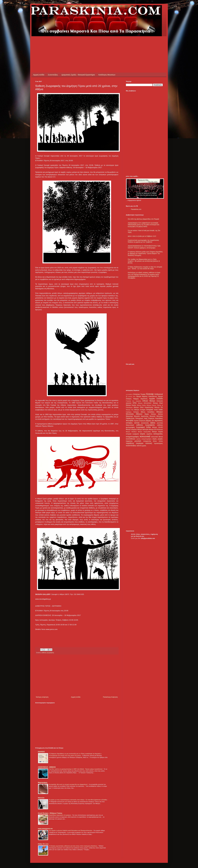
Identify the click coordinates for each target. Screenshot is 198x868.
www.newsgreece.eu (45, 829)
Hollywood (159, 394)
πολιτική (149, 443)
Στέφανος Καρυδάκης (155, 418)
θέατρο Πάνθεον (131, 432)
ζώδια (148, 427)
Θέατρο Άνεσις (131, 405)
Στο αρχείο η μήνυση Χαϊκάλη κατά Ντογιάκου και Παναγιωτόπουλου (71, 831)
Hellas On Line (43, 844)
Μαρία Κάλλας (150, 414)
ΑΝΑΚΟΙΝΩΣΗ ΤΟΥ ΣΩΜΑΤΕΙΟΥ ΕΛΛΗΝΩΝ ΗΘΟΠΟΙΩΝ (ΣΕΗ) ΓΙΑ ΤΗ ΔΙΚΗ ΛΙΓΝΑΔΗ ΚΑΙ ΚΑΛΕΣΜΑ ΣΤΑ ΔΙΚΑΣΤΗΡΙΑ (144, 225)
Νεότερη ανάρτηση (42, 697)
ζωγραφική (141, 427)
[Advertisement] (81, 42)
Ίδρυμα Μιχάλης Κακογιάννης (147, 396)
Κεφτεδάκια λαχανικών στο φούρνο (60, 815)
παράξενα (130, 443)
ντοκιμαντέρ (147, 441)
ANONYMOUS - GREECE (47, 767)
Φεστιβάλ (130, 421)
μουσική (138, 441)
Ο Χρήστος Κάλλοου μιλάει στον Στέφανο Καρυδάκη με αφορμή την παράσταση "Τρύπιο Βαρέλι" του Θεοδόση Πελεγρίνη (145, 254)
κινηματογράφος (132, 437)
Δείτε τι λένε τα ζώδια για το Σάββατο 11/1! (142, 236)
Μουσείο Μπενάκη (156, 416)
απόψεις (129, 423)
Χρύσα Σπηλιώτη (140, 421)
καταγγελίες (158, 434)
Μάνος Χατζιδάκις (148, 412)
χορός (144, 446)
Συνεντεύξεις (53, 75)
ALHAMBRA (129, 394)
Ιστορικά (150, 410)
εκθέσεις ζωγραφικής (48, 653)
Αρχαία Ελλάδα (156, 399)
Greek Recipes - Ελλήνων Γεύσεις (50, 813)
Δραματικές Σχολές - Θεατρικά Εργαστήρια (78, 75)
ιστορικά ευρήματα (132, 434)
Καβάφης (129, 412)
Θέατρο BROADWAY (145, 403)
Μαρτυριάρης (43, 783)
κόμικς (155, 439)
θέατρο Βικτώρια (143, 430)
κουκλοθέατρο (131, 439)
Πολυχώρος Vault (141, 418)
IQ (127, 396)
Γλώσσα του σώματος (134, 401)
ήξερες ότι (150, 421)
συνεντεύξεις (131, 446)
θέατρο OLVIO (157, 427)
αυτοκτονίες (145, 423)
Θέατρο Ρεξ (130, 410)
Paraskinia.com (136, 209)
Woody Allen (132, 397)
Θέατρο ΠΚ (159, 407)
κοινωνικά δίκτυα (157, 437)
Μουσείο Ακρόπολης (141, 416)
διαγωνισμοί (130, 425)
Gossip (150, 394)
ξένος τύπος (158, 441)
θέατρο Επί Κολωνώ (156, 430)
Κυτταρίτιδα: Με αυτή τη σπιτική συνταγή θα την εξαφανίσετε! (68, 784)
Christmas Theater (139, 394)
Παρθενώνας (130, 418)
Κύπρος (136, 412)
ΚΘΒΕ (161, 410)
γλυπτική (160, 423)
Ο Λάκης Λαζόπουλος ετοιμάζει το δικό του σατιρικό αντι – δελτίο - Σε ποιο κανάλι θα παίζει (145, 268)
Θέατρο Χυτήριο (140, 410)
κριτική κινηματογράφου (144, 439)
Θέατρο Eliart (158, 403)
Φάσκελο (41, 798)
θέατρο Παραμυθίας (144, 432)
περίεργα (140, 443)
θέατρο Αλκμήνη (131, 430)
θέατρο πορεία (157, 432)
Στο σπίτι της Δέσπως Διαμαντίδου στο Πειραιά (143, 219)
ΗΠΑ (135, 403)
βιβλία (153, 423)
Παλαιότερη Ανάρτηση (110, 697)
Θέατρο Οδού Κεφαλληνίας (144, 407)
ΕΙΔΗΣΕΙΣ (41, 752)
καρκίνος (149, 434)
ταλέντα (139, 446)
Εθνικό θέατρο (149, 401)
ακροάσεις (159, 421)
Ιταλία (156, 410)
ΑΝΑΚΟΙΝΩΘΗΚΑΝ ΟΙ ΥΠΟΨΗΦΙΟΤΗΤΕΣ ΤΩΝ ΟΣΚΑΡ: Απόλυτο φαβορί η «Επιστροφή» (144, 247)
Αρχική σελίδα (39, 75)
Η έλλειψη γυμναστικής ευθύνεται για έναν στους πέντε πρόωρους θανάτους (73, 846)
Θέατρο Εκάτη (141, 405)
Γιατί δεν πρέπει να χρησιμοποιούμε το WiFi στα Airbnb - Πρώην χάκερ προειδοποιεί (76, 769)
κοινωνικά (145, 436)
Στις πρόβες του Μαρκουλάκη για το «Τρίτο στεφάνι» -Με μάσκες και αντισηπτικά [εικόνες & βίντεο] (144, 261)
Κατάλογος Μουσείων (107, 75)
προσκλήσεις (158, 443)
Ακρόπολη (144, 399)
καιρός (143, 434)
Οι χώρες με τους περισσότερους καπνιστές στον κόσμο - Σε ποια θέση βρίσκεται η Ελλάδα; (78, 800)
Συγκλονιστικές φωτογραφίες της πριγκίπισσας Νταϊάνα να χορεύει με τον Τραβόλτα (143, 241)
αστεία (137, 423)
